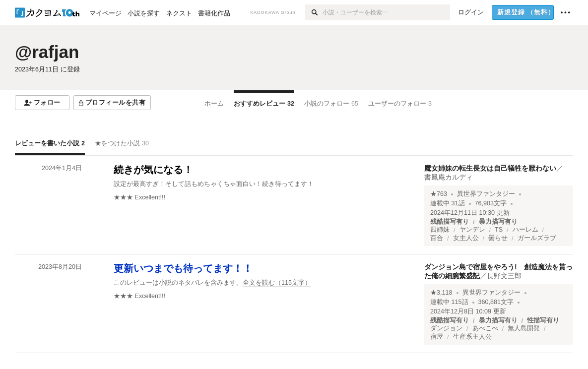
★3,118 (441, 293)
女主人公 (466, 238)
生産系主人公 (472, 337)
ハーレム (525, 230)
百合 (437, 238)
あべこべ (485, 328)
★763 (439, 194)
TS (499, 230)
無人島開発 (524, 328)
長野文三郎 (504, 276)
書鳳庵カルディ (449, 177)
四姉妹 (440, 230)
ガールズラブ (537, 238)
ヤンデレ (472, 230)
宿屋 (437, 337)
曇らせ (498, 238)
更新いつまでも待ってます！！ (183, 268)
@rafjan (47, 52)
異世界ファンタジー (486, 194)
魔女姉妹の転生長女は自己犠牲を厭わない (490, 168)
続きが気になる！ (153, 170)
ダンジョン (446, 328)
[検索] (314, 12)
